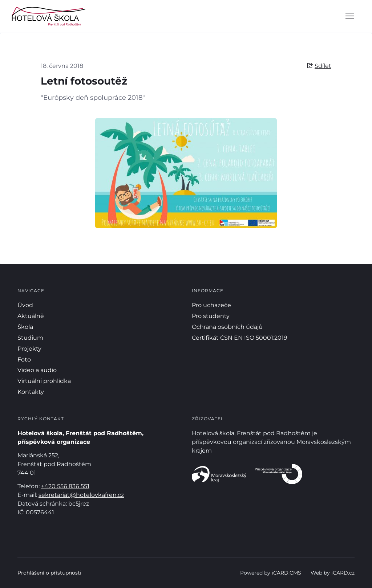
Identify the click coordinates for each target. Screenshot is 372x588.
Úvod (25, 305)
